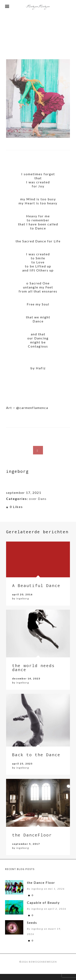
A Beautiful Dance (36, 585)
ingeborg (23, 598)
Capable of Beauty (43, 902)
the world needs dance (33, 667)
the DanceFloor (32, 835)
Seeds (32, 922)
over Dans (38, 499)
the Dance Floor (41, 882)
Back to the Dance (36, 755)
